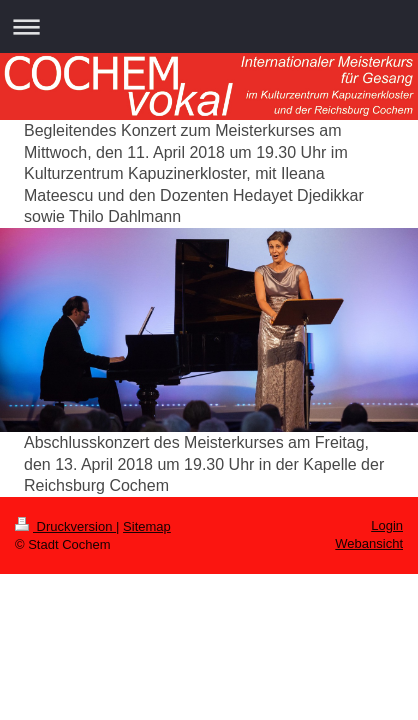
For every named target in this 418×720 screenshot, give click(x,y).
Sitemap (147, 526)
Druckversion (65, 526)
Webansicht (369, 543)
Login (387, 525)
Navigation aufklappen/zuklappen (209, 26)
